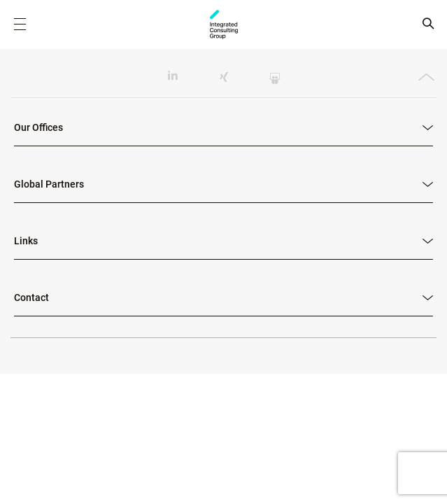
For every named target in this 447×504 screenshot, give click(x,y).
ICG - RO (224, 24)
